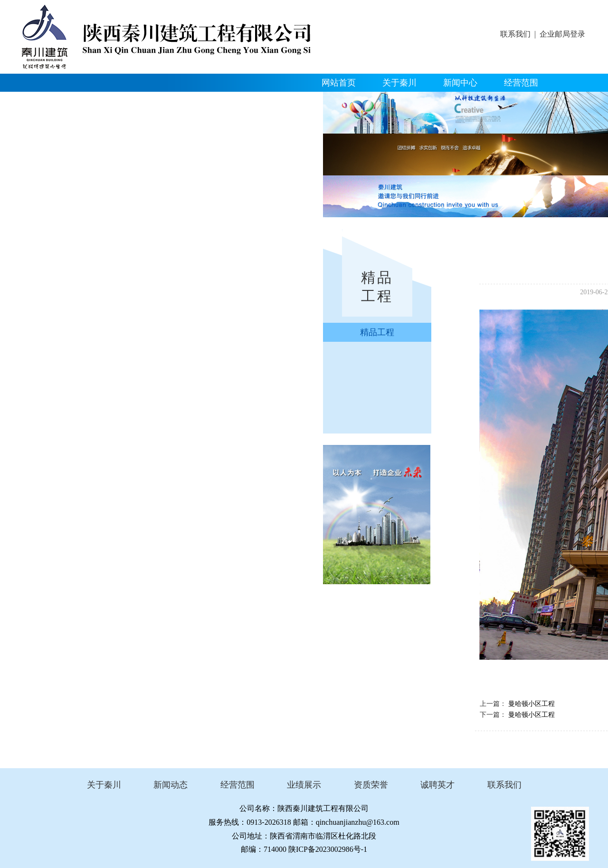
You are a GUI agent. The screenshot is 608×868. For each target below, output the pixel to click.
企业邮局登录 (562, 34)
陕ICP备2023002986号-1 (328, 849)
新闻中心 (460, 83)
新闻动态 (171, 785)
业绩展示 (304, 785)
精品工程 (47, 101)
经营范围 (521, 83)
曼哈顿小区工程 (532, 704)
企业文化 (169, 101)
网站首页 (339, 83)
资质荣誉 (108, 101)
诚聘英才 (437, 785)
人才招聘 (229, 101)
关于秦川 (399, 83)
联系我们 (515, 34)
